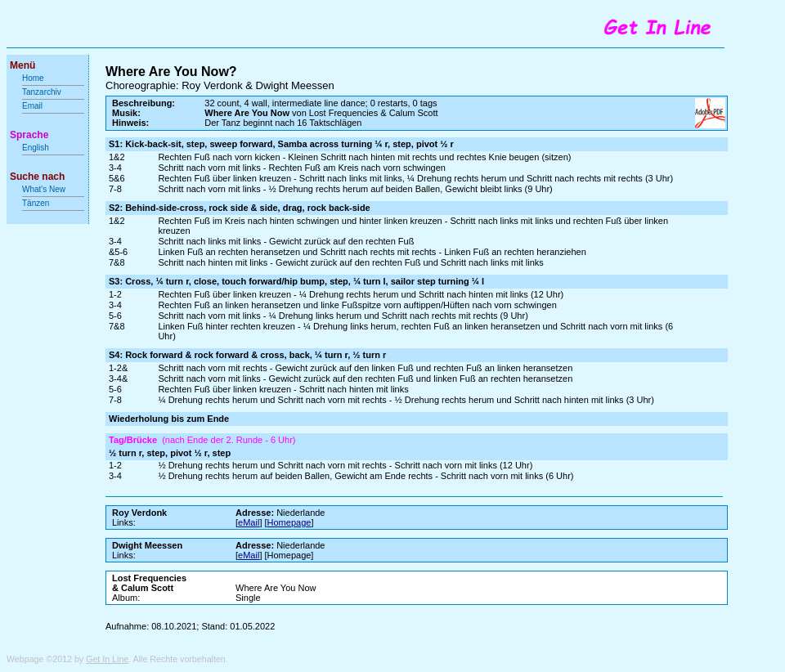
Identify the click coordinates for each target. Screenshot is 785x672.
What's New (45, 189)
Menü (22, 65)
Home (33, 78)
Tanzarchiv (42, 92)
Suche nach (37, 177)
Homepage (289, 522)
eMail (249, 522)
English (36, 148)
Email (32, 106)
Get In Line (107, 659)
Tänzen (36, 203)
